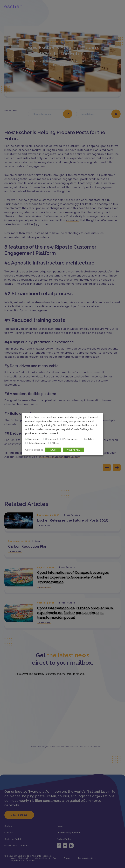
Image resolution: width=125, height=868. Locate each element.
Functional (52, 439)
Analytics (89, 439)
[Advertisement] (27, 443)
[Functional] (44, 439)
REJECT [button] (53, 450)
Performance (71, 439)
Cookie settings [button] (34, 450)
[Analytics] (82, 439)
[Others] (49, 443)
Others (55, 443)
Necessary (35, 439)
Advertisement (37, 443)
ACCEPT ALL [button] (73, 450)
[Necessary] (27, 439)
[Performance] (62, 439)
